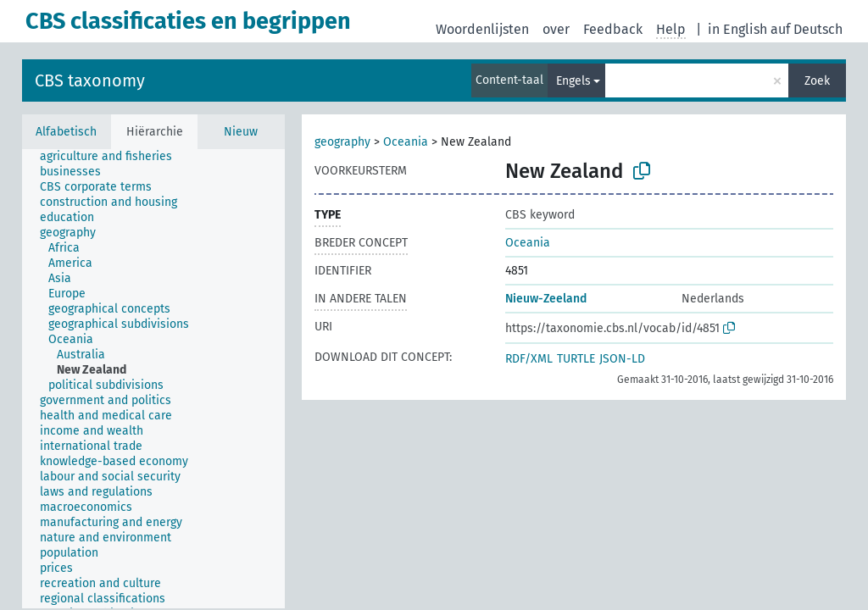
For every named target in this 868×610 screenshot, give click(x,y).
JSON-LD (622, 359)
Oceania (406, 142)
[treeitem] (113, 157)
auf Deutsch (807, 29)
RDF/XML (529, 359)
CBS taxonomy (90, 80)
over (556, 29)
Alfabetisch (66, 132)
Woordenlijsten (482, 29)
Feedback (613, 29)
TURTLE (576, 359)
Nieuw (241, 132)
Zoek (817, 81)
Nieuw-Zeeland (546, 299)
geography (342, 142)
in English (737, 29)
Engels (573, 81)
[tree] (153, 379)
